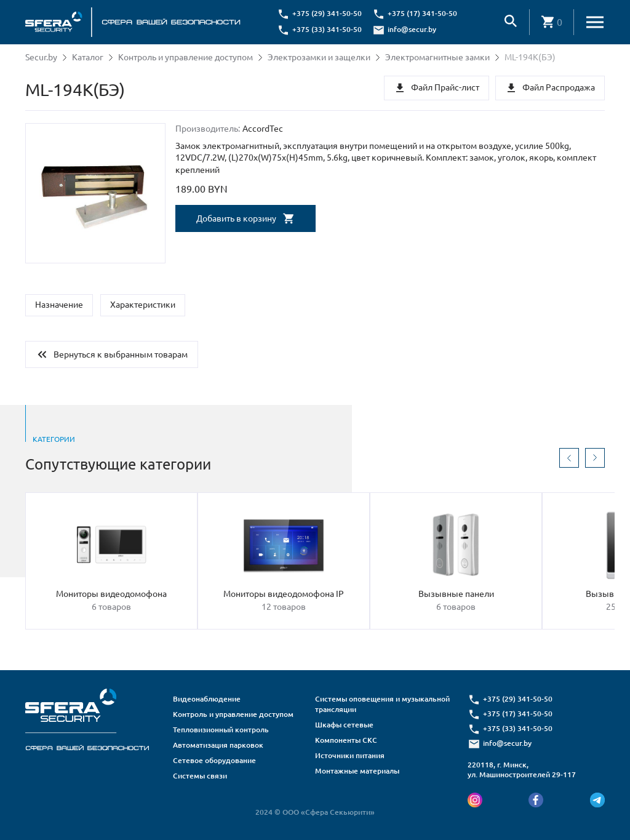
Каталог (88, 57)
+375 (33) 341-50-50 (327, 29)
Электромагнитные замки (437, 57)
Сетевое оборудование (214, 760)
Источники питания (350, 755)
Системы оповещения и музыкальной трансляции (382, 704)
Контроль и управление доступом (185, 57)
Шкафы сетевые (344, 725)
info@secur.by (412, 29)
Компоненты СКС (346, 740)
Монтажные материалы (357, 771)
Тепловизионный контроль (221, 730)
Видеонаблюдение (207, 699)
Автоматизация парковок (218, 745)
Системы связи (200, 776)
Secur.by (41, 57)
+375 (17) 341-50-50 (422, 13)
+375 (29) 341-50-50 (327, 13)
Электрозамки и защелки (319, 57)
